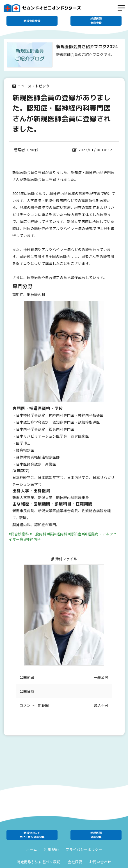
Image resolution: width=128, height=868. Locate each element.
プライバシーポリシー (84, 850)
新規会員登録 (32, 21)
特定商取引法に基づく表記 (39, 862)
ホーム (32, 850)
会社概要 (75, 862)
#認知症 (75, 534)
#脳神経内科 (57, 534)
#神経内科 (32, 539)
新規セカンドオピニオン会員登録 (32, 835)
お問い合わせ (100, 862)
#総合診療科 (19, 534)
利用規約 (51, 850)
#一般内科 (38, 534)
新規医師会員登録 (96, 21)
